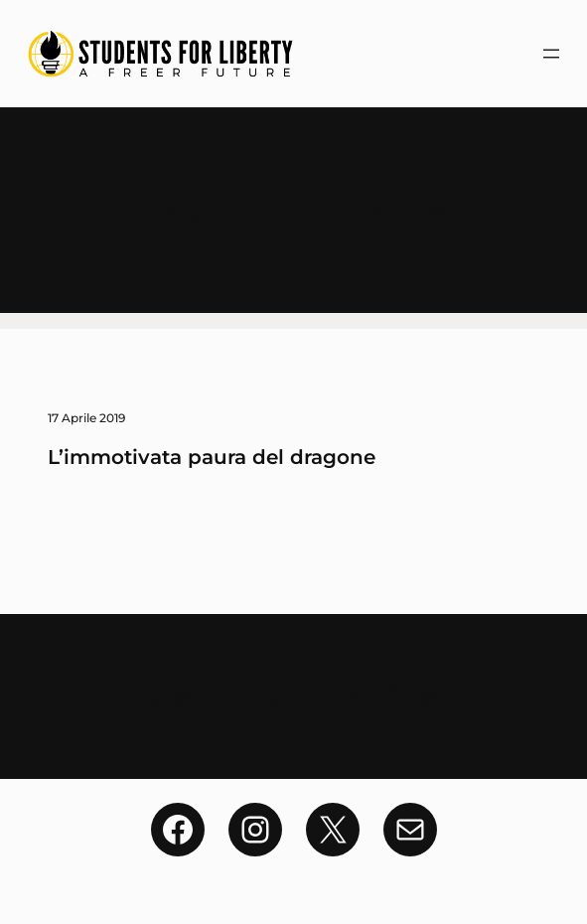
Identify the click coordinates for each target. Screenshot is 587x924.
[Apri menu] (551, 54)
